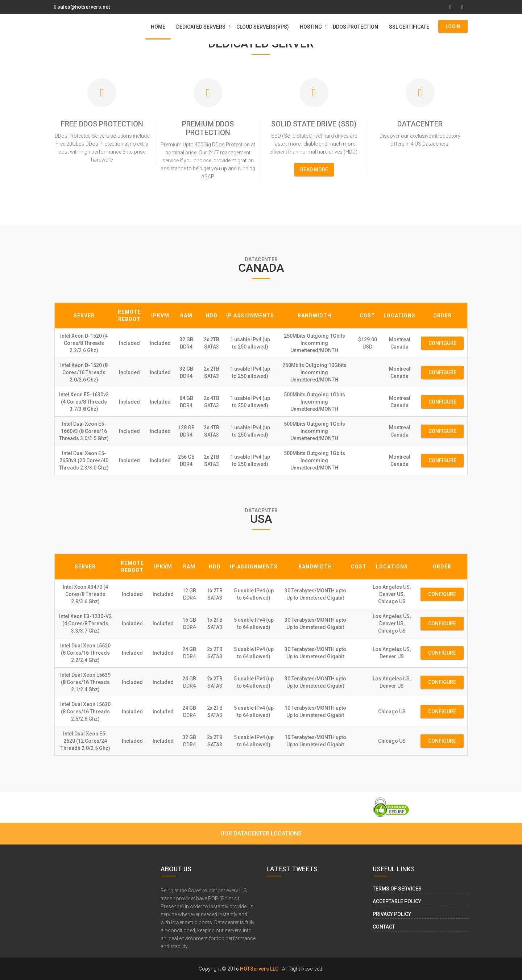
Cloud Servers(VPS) (263, 27)
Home (158, 27)
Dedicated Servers (204, 27)
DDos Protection (355, 27)
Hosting (314, 27)
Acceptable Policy (397, 901)
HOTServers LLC (259, 969)
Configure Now (442, 345)
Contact (384, 927)
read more (314, 170)
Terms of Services (397, 889)
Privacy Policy (392, 914)
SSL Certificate (409, 27)
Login (453, 26)
